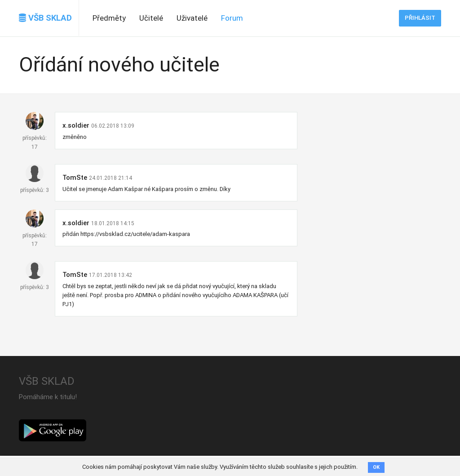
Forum (232, 18)
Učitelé (151, 18)
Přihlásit (420, 18)
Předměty (109, 18)
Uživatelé (192, 18)
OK (376, 467)
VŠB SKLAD (45, 18)
